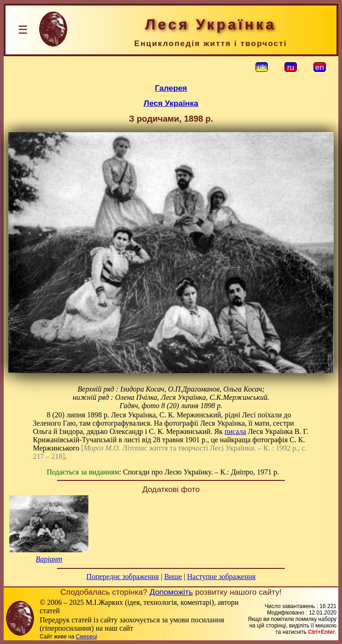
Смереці (87, 637)
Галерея (171, 88)
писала (235, 431)
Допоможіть (171, 592)
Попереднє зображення (123, 577)
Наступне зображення (221, 577)
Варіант (49, 559)
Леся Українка (171, 103)
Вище (173, 577)
